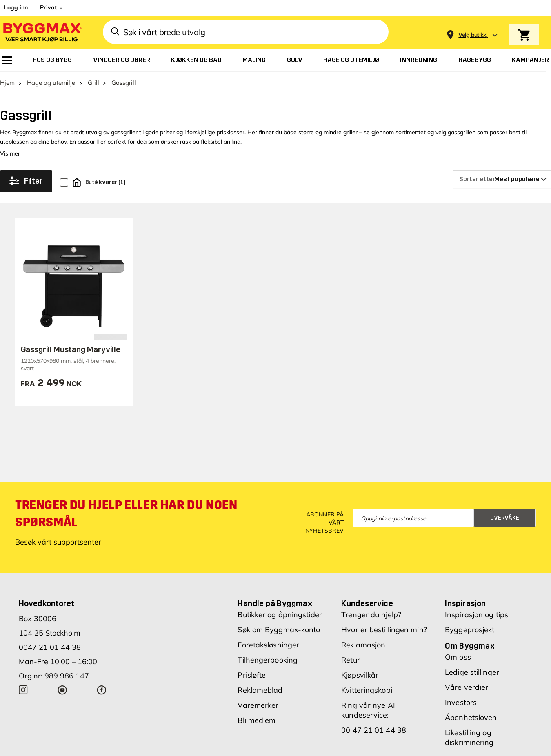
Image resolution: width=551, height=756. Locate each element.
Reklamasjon (363, 645)
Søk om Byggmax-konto (279, 630)
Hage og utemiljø (51, 83)
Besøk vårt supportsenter (58, 542)
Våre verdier (467, 687)
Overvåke (505, 518)
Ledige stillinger (472, 672)
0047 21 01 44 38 (50, 647)
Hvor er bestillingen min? (384, 630)
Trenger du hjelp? (371, 615)
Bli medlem (257, 720)
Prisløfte (252, 675)
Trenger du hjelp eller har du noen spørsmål (126, 514)
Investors (461, 702)
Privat (48, 7)
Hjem (7, 83)
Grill (93, 83)
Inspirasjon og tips (477, 615)
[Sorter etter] (502, 179)
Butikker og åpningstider (280, 615)
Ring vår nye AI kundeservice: (368, 710)
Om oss (458, 657)
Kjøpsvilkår (360, 675)
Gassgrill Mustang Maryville (71, 349)
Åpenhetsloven (471, 717)
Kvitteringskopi (367, 690)
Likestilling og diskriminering (469, 737)
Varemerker (258, 705)
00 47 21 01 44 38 (374, 730)
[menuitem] (7, 60)
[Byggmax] (42, 32)
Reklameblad (260, 690)
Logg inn (16, 7)
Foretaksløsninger (268, 645)
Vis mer (10, 153)
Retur (351, 660)
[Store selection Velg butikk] (472, 35)
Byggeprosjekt (470, 630)
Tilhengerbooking (268, 660)
